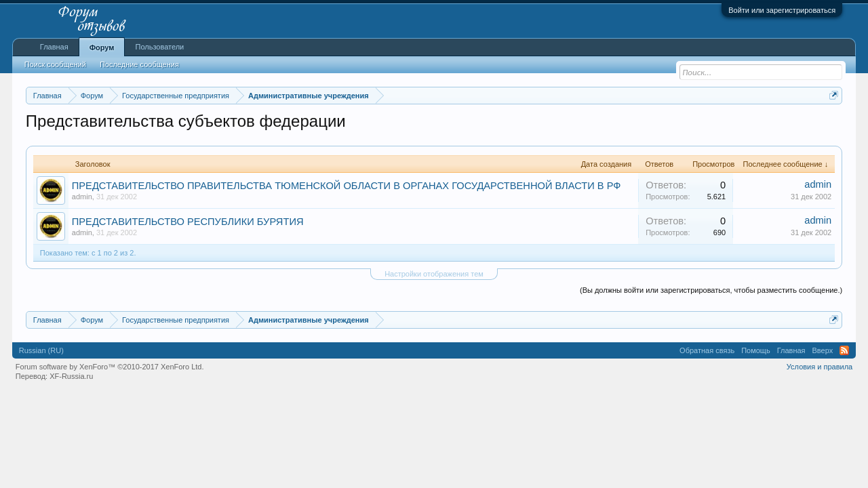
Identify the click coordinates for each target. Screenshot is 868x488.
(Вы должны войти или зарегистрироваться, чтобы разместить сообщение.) (711, 290)
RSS (844, 350)
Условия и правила (820, 367)
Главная (54, 47)
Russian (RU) (41, 350)
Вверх (823, 350)
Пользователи (159, 47)
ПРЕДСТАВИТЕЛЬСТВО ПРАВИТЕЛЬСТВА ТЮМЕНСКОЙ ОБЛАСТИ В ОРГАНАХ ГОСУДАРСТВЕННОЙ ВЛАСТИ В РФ (347, 186)
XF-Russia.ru (71, 376)
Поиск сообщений (55, 64)
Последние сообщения (139, 64)
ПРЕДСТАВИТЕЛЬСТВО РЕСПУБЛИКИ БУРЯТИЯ (188, 222)
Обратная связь (707, 350)
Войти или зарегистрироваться (782, 10)
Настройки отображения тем (434, 274)
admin (82, 197)
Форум (102, 47)
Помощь (756, 350)
